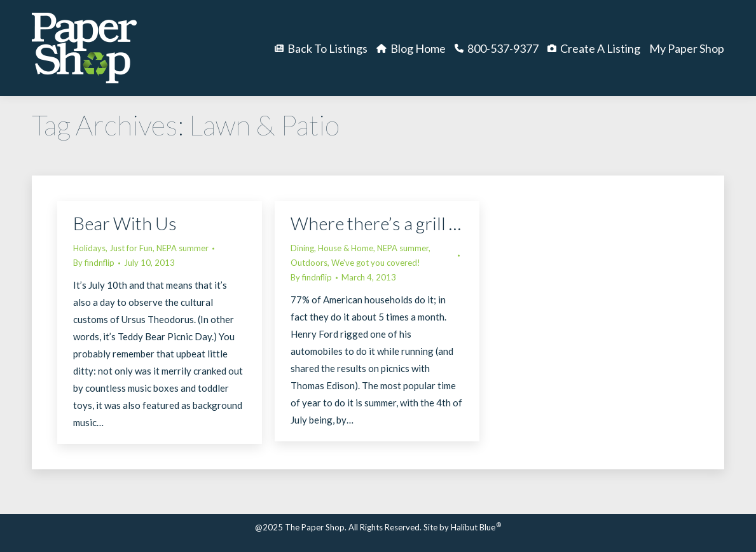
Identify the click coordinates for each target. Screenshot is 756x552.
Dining (302, 248)
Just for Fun (131, 248)
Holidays (89, 248)
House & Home (346, 248)
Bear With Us (125, 223)
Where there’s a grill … (376, 223)
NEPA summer (182, 248)
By (94, 263)
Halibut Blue (476, 527)
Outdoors (309, 263)
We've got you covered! (376, 263)
